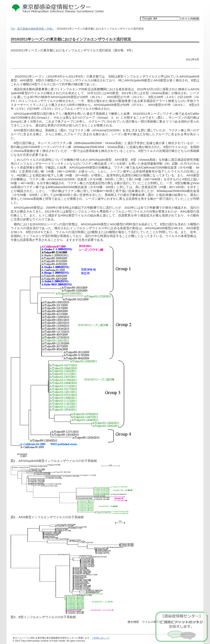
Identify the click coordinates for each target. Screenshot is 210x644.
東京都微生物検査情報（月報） (36, 29)
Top (13, 29)
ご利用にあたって (101, 638)
